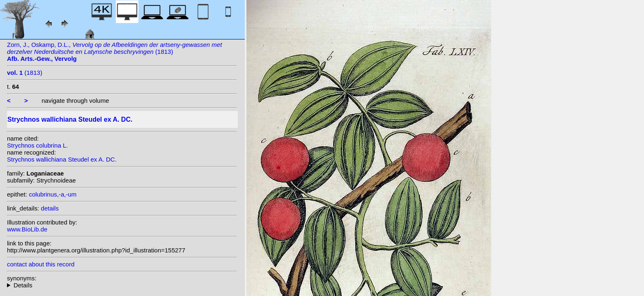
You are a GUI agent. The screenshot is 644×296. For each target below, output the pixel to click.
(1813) (25, 73)
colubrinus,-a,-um (53, 194)
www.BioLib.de (27, 229)
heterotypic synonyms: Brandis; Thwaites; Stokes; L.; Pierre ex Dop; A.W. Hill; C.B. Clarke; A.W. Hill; (122, 285)
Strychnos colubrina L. (37, 145)
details (50, 208)
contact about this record (41, 264)
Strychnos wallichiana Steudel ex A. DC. (62, 159)
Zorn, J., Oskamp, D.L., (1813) (114, 52)
